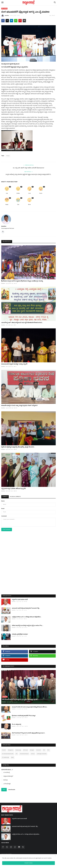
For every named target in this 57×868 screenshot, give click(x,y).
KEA (48, 749)
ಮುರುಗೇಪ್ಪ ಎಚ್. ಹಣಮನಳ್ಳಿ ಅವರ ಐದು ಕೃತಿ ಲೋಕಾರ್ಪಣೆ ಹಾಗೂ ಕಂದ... (22, 323)
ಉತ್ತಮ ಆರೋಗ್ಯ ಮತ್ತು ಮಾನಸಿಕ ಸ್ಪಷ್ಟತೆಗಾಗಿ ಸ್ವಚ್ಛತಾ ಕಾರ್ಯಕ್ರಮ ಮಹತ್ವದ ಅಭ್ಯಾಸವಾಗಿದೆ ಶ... (28, 175)
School (33, 752)
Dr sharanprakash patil (8, 752)
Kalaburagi (18, 749)
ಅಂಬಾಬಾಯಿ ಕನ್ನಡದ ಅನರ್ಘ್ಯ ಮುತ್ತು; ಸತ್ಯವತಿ (14, 364)
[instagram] (11, 846)
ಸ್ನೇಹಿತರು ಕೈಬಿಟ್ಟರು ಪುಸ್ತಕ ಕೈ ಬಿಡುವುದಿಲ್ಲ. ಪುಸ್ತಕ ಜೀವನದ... (18, 447)
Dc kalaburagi (5, 756)
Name (3, 501)
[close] (55, 856)
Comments (5, 497)
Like (7, 194)
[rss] (23, 846)
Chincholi (38, 749)
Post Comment (7, 530)
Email (3, 509)
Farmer (4, 749)
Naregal (32, 749)
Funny (41, 194)
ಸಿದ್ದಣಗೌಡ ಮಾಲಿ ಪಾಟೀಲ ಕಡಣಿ (20, 600)
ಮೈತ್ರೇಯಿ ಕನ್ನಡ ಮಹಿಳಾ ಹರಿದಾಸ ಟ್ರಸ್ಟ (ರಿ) (14, 489)
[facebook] (3, 846)
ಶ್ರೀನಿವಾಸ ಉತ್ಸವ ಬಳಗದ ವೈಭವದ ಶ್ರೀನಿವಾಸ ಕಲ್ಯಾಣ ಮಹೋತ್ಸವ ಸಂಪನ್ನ (22, 281)
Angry (7, 205)
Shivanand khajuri (24, 752)
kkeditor (5, 16)
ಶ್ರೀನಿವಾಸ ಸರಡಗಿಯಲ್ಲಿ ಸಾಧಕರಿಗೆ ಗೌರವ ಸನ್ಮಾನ (24, 714)
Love (29, 194)
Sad (18, 205)
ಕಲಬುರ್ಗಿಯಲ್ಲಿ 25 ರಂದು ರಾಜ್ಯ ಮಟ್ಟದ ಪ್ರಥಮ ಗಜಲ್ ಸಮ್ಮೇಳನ (19, 406)
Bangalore (11, 749)
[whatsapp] (15, 846)
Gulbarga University (42, 752)
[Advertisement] (28, 566)
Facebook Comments (15, 497)
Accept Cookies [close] (29, 863)
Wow (29, 205)
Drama (8, 156)
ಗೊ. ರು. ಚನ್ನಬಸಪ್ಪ (16, 723)
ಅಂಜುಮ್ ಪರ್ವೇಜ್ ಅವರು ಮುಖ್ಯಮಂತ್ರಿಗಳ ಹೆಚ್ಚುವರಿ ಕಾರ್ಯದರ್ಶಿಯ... (30, 706)
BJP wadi (25, 749)
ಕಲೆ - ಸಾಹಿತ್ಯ (4, 8)
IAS (17, 752)
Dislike (18, 194)
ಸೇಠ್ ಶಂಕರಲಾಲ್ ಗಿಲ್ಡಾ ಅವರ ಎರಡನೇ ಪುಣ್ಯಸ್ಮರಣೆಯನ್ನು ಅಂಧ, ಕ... (28, 732)
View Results (12, 788)
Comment (4, 516)
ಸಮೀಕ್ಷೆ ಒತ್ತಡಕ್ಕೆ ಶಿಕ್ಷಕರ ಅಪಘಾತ (20, 634)
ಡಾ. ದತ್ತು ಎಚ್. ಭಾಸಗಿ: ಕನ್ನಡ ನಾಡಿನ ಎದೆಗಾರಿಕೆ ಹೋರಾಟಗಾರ (28, 168)
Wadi (12, 756)
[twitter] (7, 846)
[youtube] (19, 846)
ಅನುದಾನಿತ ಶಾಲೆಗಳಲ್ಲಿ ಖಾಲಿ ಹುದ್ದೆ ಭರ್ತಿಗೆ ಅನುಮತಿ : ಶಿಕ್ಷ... (26, 608)
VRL (44, 749)
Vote (4, 788)
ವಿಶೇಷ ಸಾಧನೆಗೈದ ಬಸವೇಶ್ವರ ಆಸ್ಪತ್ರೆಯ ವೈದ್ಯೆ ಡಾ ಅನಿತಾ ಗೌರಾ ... (27, 626)
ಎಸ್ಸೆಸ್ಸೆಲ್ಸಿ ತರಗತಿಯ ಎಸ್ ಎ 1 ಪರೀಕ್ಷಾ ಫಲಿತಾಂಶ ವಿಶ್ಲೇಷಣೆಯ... (27, 617)
